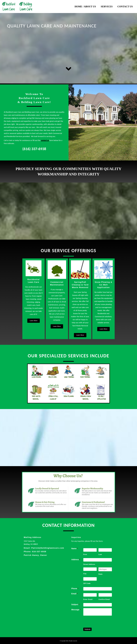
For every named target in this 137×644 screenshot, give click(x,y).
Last (100, 554)
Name (74, 549)
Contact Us (125, 7)
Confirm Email (104, 599)
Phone (75, 589)
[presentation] (98, 621)
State (100, 574)
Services (107, 7)
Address (76, 560)
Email (74, 594)
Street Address (89, 564)
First (85, 554)
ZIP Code (87, 583)
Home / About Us (85, 7)
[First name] (90, 550)
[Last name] (105, 550)
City (85, 574)
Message (76, 610)
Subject (75, 604)
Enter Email (88, 599)
